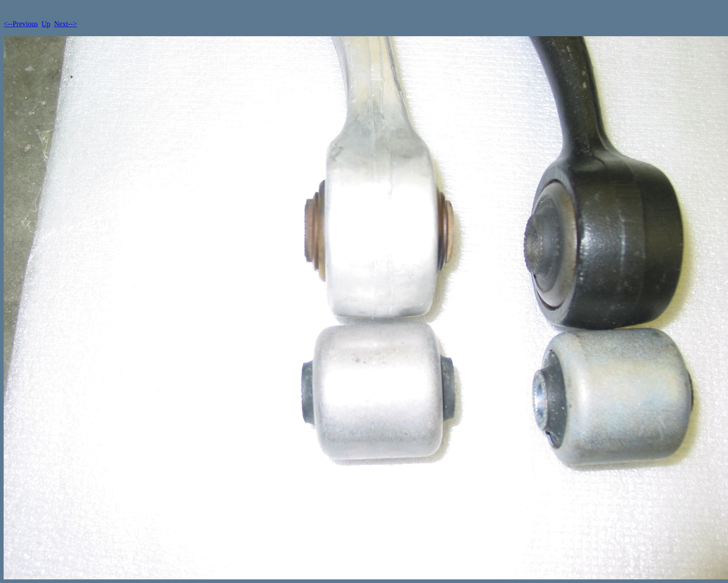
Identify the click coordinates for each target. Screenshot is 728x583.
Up (46, 24)
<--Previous (21, 24)
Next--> (65, 24)
